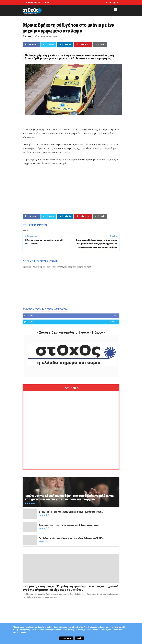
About (48, 2)
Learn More (66, 638)
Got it (79, 638)
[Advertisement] (71, 189)
